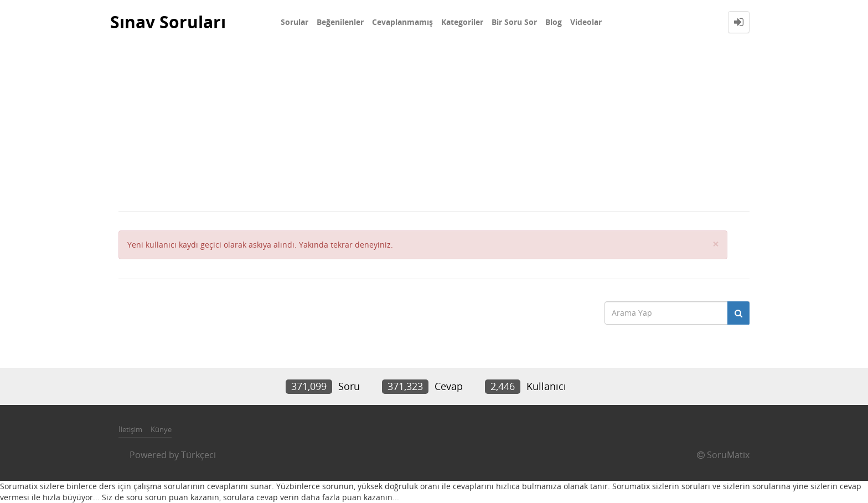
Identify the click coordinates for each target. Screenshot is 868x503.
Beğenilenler (340, 22)
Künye (161, 429)
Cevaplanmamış (402, 22)
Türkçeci (198, 455)
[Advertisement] (434, 127)
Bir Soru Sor (514, 22)
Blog (554, 22)
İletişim (130, 429)
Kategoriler (462, 22)
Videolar (586, 22)
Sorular (294, 22)
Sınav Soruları (168, 22)
